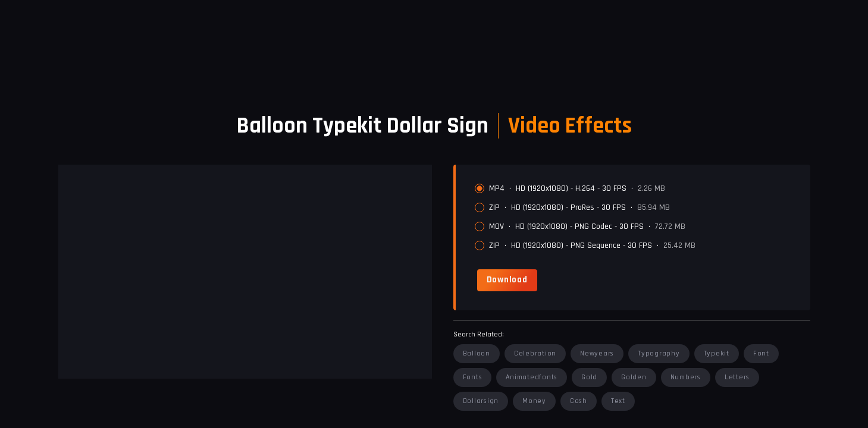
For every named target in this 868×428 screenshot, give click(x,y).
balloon (477, 353)
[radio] (480, 188)
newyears (597, 353)
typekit (717, 353)
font (761, 353)
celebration (535, 353)
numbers (686, 377)
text (618, 401)
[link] (507, 280)
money (534, 401)
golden (634, 377)
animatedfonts (532, 377)
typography (659, 353)
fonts (473, 377)
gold (589, 377)
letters (737, 377)
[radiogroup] (638, 217)
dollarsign (481, 401)
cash (579, 401)
